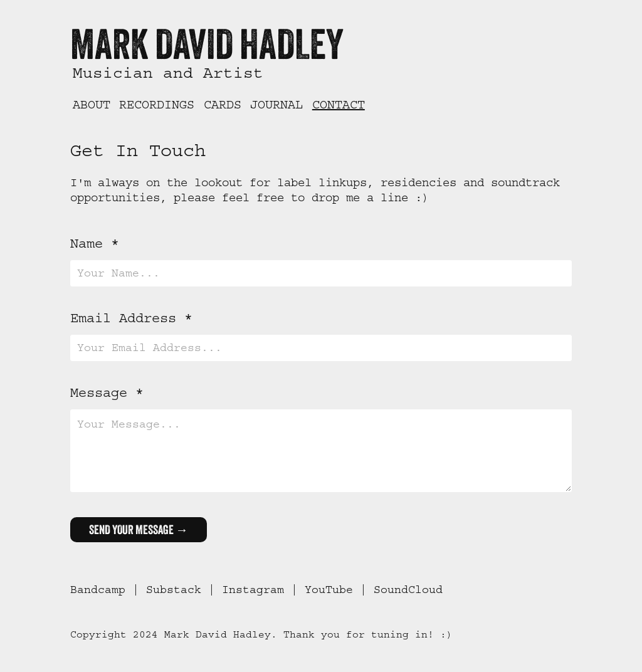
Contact (339, 105)
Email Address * (131, 318)
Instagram (253, 590)
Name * (95, 244)
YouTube (329, 590)
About (92, 105)
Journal (276, 105)
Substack (174, 590)
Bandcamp (98, 590)
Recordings (157, 105)
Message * (107, 393)
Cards (223, 105)
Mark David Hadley (207, 44)
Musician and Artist (168, 73)
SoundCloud (408, 590)
